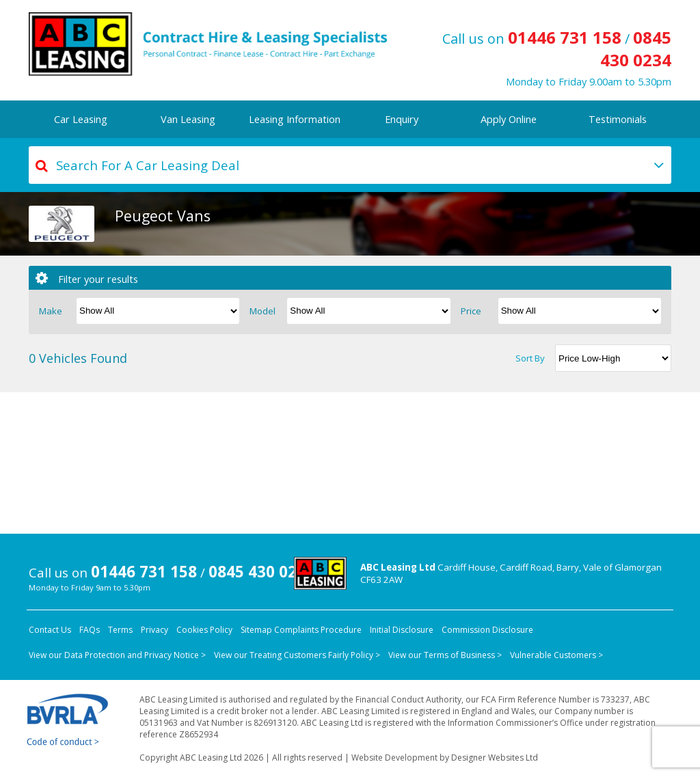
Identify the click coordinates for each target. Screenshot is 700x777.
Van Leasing (188, 119)
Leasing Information (295, 119)
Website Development (394, 758)
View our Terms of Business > (445, 655)
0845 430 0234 (636, 49)
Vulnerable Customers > (556, 655)
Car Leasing (81, 119)
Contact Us (50, 630)
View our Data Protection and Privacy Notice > (117, 655)
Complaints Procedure (318, 630)
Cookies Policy (204, 630)
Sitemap (256, 630)
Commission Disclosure (487, 630)
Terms (120, 630)
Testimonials (618, 119)
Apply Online (509, 119)
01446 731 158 (565, 37)
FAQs (90, 630)
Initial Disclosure (402, 630)
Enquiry (402, 119)
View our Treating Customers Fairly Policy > (297, 655)
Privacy (154, 630)
